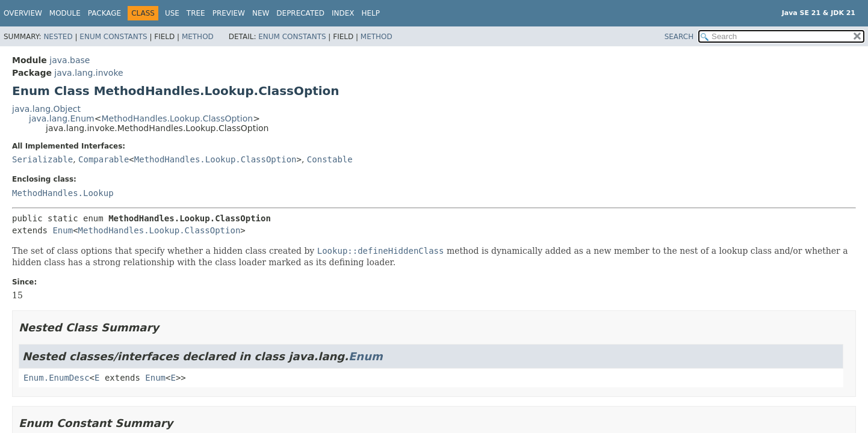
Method (198, 37)
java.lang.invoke (88, 73)
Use (172, 13)
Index (343, 13)
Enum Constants (113, 37)
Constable (330, 159)
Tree (196, 13)
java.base (70, 60)
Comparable (104, 159)
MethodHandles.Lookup (63, 193)
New (261, 13)
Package (104, 13)
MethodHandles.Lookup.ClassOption (177, 118)
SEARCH (679, 37)
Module (65, 13)
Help (371, 13)
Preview (229, 13)
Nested (58, 37)
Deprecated (300, 13)
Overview (23, 13)
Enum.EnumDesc (57, 378)
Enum (63, 230)
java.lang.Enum (62, 118)
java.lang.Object (46, 109)
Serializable (42, 159)
